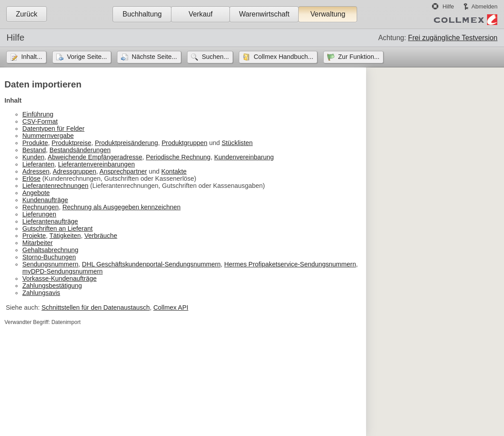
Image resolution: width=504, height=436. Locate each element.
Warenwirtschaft (264, 14)
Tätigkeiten (65, 236)
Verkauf (201, 14)
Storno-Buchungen (49, 257)
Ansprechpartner (123, 171)
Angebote (36, 193)
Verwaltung (328, 14)
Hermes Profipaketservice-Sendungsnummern (290, 264)
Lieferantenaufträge (50, 221)
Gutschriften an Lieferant (58, 228)
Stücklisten (237, 143)
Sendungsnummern (50, 264)
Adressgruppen (75, 171)
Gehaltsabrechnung (50, 250)
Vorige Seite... (87, 57)
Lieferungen (39, 214)
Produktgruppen (184, 143)
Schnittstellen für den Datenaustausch (96, 307)
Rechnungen (41, 207)
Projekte (34, 236)
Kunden (33, 157)
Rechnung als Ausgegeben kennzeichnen (122, 207)
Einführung (38, 114)
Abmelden (484, 6)
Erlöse (31, 179)
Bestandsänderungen (80, 150)
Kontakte (174, 171)
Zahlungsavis (41, 293)
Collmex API (171, 307)
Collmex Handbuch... (283, 57)
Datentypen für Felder (53, 129)
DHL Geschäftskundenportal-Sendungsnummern (152, 264)
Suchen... (215, 57)
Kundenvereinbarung (244, 157)
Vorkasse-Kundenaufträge (59, 278)
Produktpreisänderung (126, 143)
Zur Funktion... (359, 57)
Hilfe (448, 6)
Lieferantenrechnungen (55, 186)
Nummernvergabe (48, 136)
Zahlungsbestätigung (52, 286)
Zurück (26, 14)
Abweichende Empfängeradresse (95, 157)
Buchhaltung (142, 14)
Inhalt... (31, 57)
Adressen (36, 171)
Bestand (34, 150)
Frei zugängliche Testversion (453, 38)
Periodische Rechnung (178, 157)
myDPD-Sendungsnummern (62, 271)
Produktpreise (72, 143)
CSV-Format (40, 121)
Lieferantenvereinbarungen (96, 164)
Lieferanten (38, 164)
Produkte (35, 143)
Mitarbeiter (37, 243)
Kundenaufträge (45, 200)
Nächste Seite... (154, 57)
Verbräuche (101, 236)
